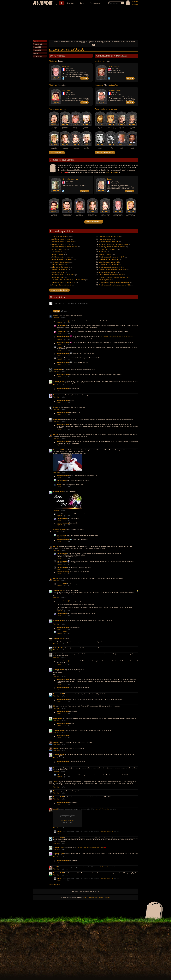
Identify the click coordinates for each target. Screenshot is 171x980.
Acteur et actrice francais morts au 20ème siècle (69, 280)
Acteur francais (57, 252)
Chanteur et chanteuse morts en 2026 (111, 267)
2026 (71, 69)
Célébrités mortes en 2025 (61, 244)
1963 (67, 93)
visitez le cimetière (112, 172)
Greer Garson (113, 67)
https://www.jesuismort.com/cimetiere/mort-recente (117, 336)
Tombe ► (84, 78)
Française (114, 183)
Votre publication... (55, 884)
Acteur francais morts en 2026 (109, 262)
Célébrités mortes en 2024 (108, 249)
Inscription (135, 2)
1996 (117, 69)
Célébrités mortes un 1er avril (109, 242)
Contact (107, 898)
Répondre (56, 318)
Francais (68, 70)
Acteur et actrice (58, 254)
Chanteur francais (58, 265)
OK (94, 45)
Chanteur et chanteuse (60, 267)
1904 (113, 69)
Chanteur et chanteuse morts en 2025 (111, 257)
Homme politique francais (107, 272)
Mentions (91, 898)
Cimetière (70, 3)
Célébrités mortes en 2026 (61, 239)
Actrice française (58, 277)
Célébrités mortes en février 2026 (64, 275)
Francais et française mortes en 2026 (65, 247)
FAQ (85, 898)
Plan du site (99, 898)
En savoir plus (111, 43)
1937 (67, 69)
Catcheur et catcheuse (60, 270)
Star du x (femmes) (105, 280)
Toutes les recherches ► (59, 290)
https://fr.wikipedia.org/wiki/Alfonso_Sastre (91, 847)
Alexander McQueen (70, 179)
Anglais (68, 183)
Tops (82, 3)
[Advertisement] (85, 22)
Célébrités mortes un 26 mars (109, 265)
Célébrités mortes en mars (61, 257)
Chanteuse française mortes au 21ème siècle (114, 282)
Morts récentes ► (57, 153)
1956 (113, 93)
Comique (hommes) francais (62, 285)
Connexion (135, 4)
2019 (117, 93)
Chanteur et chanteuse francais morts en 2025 (114, 285)
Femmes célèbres (105, 239)
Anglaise (114, 70)
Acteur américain (58, 272)
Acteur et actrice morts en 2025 (109, 237)
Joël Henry (66, 91)
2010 (71, 181)
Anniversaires (95, 3)
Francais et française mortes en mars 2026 (113, 277)
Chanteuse (102, 252)
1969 (67, 181)
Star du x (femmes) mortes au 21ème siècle (113, 244)
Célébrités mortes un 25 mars (109, 259)
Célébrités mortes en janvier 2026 (64, 282)
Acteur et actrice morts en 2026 (63, 259)
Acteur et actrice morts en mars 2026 (111, 275)
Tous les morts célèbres (60, 237)
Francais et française (59, 249)
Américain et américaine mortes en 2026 (112, 270)
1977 (112, 181)
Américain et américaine (60, 262)
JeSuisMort (43, 3)
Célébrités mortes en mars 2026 (63, 242)
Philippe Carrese (115, 91)
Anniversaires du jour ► (105, 153)
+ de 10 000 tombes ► (94, 222)
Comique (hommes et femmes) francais (112, 247)
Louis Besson (67, 67)
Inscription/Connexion (102, 809)
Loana (110, 179)
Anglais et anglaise (105, 254)
